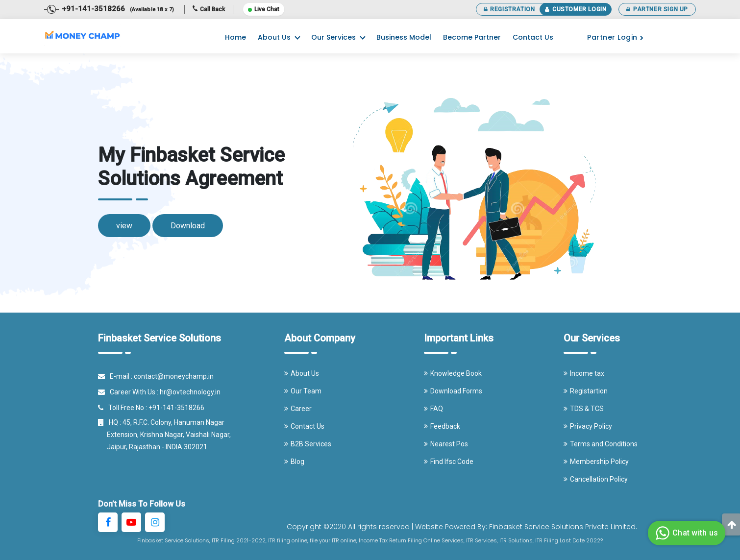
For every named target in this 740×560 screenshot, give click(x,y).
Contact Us (533, 37)
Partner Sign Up (657, 9)
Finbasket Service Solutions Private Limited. (563, 527)
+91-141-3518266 (176, 408)
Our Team (303, 391)
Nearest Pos (446, 444)
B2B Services (308, 444)
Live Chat (264, 9)
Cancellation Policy (596, 479)
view (124, 226)
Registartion (586, 391)
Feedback (442, 426)
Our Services (333, 37)
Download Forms (453, 391)
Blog (294, 462)
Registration (509, 9)
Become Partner (472, 37)
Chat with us (685, 533)
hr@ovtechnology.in (190, 392)
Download (188, 226)
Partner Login (615, 37)
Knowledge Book (453, 373)
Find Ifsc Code (449, 462)
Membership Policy (596, 462)
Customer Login (576, 9)
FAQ (433, 409)
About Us (274, 37)
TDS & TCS (584, 409)
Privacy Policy (588, 426)
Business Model (404, 37)
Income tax (584, 373)
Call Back (209, 9)
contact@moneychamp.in (174, 376)
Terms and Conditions (601, 444)
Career (298, 409)
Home (235, 37)
